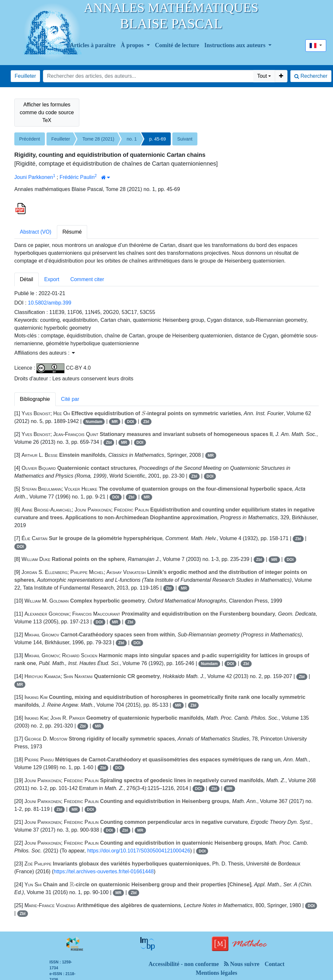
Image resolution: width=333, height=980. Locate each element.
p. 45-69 (158, 139)
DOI (131, 422)
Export (52, 279)
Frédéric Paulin (77, 177)
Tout (262, 76)
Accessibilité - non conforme (184, 964)
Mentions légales (217, 973)
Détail (27, 279)
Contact (275, 964)
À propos (133, 45)
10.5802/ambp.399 (50, 303)
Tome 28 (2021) (98, 139)
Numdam (94, 422)
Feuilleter (25, 76)
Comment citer (87, 279)
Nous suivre (242, 964)
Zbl (146, 422)
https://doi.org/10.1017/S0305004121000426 (139, 851)
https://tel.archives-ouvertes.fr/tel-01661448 (104, 871)
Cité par (70, 399)
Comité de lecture (177, 45)
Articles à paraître (93, 45)
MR (115, 422)
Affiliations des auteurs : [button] (45, 353)
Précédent (30, 139)
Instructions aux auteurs (236, 45)
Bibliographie (35, 399)
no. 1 (132, 139)
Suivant (185, 139)
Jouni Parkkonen (34, 177)
